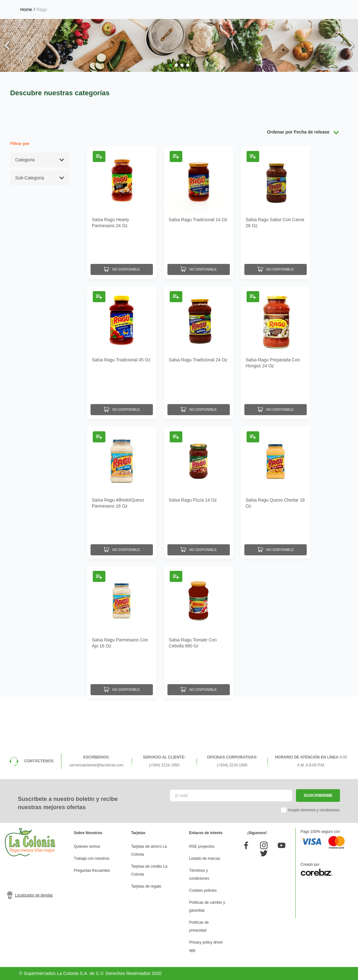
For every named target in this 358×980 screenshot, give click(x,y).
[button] (171, 118)
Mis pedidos (304, 27)
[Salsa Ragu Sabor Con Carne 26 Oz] (276, 265)
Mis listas (257, 27)
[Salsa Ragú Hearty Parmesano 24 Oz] (122, 265)
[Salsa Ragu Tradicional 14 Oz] (199, 265)
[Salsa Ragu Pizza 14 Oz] (199, 544)
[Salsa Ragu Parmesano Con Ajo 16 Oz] (122, 684)
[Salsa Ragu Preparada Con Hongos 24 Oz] (276, 405)
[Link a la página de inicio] (26, 62)
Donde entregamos (334, 6)
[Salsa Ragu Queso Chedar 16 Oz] (276, 544)
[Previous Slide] (7, 98)
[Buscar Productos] (172, 27)
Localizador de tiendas (34, 895)
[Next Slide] (351, 98)
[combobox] (130, 27)
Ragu (42, 62)
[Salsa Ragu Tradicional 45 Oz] (122, 405)
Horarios (303, 6)
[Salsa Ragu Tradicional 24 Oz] (199, 405)
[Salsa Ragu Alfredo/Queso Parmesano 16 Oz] (122, 544)
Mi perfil (214, 27)
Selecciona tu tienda (257, 6)
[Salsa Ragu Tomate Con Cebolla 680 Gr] (199, 684)
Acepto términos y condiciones (314, 810)
